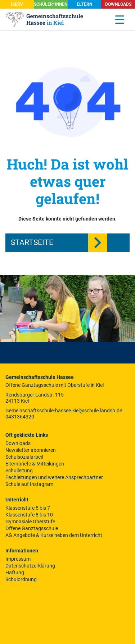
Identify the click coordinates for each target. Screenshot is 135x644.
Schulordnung (21, 579)
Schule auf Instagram (29, 484)
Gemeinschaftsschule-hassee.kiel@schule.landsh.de (64, 411)
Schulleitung (19, 471)
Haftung (15, 573)
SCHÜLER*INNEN (51, 4)
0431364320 (20, 417)
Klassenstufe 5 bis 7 (28, 508)
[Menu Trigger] (120, 20)
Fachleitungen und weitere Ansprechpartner (54, 477)
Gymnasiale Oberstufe (30, 522)
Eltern (84, 4)
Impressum (18, 559)
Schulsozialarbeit (24, 457)
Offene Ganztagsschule (32, 528)
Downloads (118, 4)
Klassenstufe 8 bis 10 (29, 515)
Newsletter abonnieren (31, 450)
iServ (17, 4)
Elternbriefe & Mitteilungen (35, 464)
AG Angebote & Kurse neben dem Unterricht (54, 535)
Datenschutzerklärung (30, 566)
